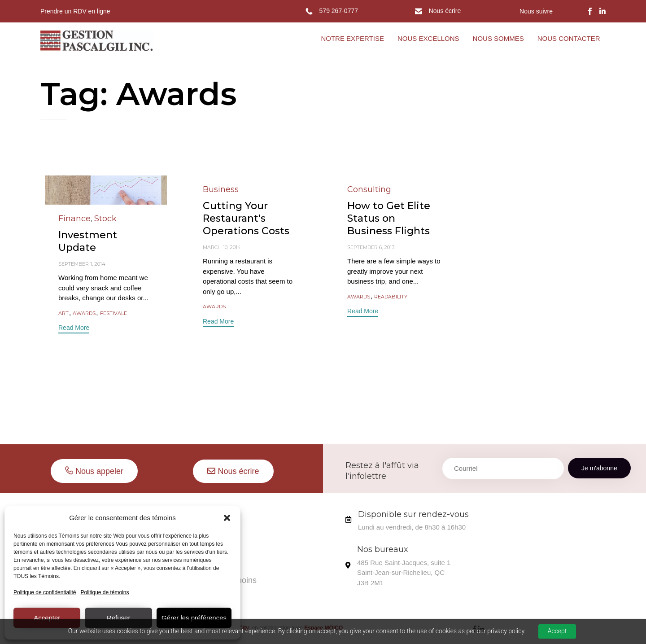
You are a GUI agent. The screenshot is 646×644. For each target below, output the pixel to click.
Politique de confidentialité (45, 592)
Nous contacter (211, 559)
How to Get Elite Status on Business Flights (389, 218)
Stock (105, 219)
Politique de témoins (105, 592)
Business (221, 189)
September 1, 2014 (82, 264)
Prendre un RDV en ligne (75, 11)
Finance (74, 219)
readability (391, 297)
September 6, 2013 (371, 247)
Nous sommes (210, 517)
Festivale (113, 313)
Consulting (369, 189)
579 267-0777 (339, 11)
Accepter (47, 618)
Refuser (119, 618)
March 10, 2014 (222, 247)
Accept (557, 631)
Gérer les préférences (194, 618)
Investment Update (88, 241)
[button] (227, 518)
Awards (84, 313)
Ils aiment (201, 538)
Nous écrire (445, 11)
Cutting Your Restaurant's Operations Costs (246, 218)
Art (63, 313)
